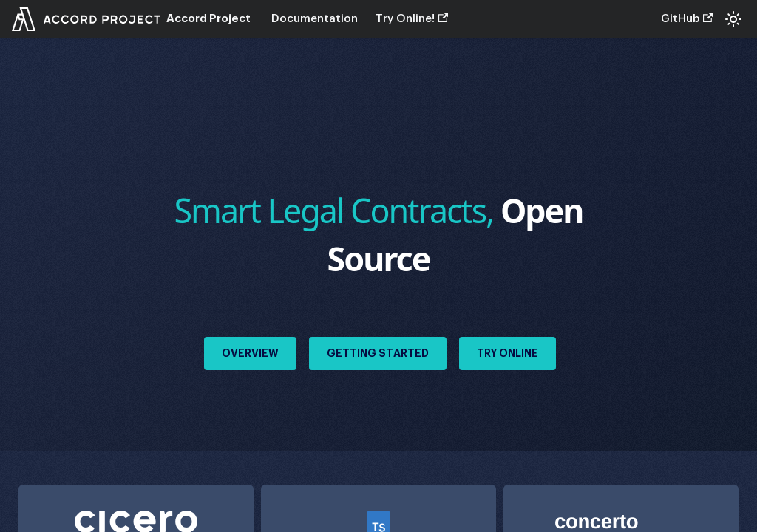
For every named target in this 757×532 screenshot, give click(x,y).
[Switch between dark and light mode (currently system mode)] (733, 19)
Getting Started (378, 353)
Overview (250, 353)
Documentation (315, 19)
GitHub (687, 19)
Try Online (508, 353)
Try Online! (412, 19)
